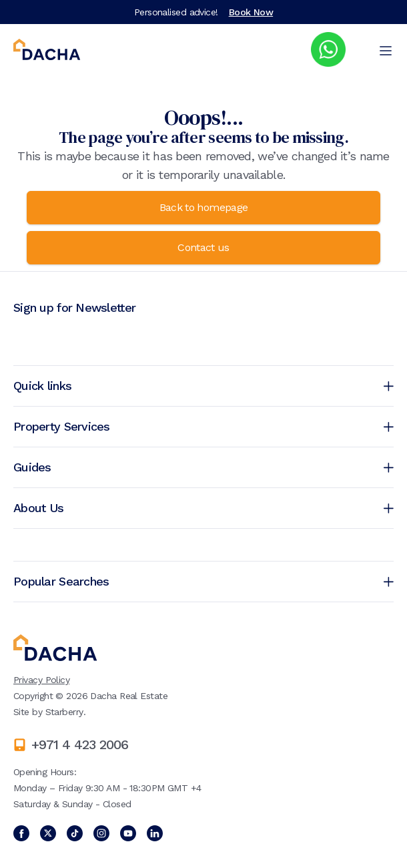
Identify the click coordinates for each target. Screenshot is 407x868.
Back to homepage (204, 207)
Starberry (64, 712)
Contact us (203, 247)
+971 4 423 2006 (80, 744)
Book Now (251, 12)
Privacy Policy (41, 680)
